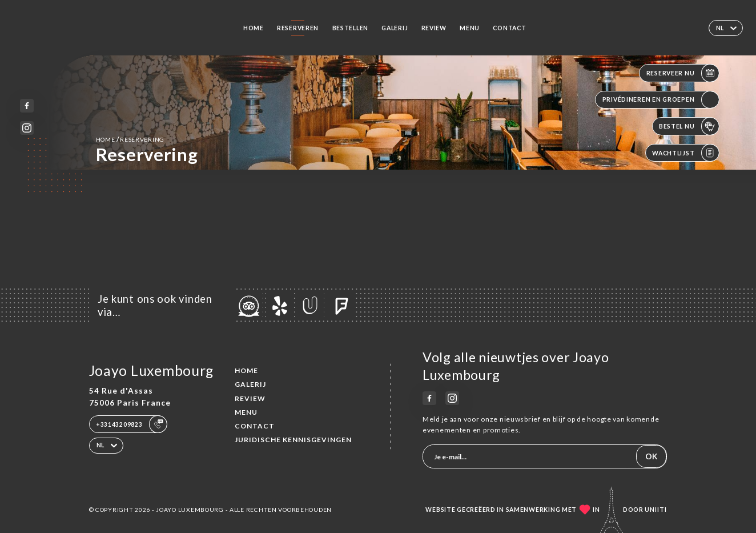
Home (254, 28)
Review (434, 28)
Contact (509, 28)
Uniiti (656, 510)
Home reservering (130, 139)
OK (651, 456)
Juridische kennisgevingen (293, 440)
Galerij (395, 28)
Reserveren (298, 28)
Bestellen (351, 28)
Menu (470, 28)
